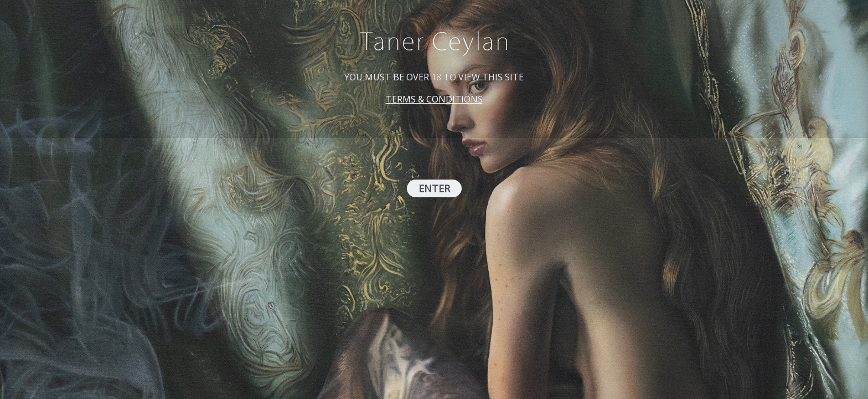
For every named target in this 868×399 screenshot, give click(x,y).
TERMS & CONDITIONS (434, 99)
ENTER (434, 188)
